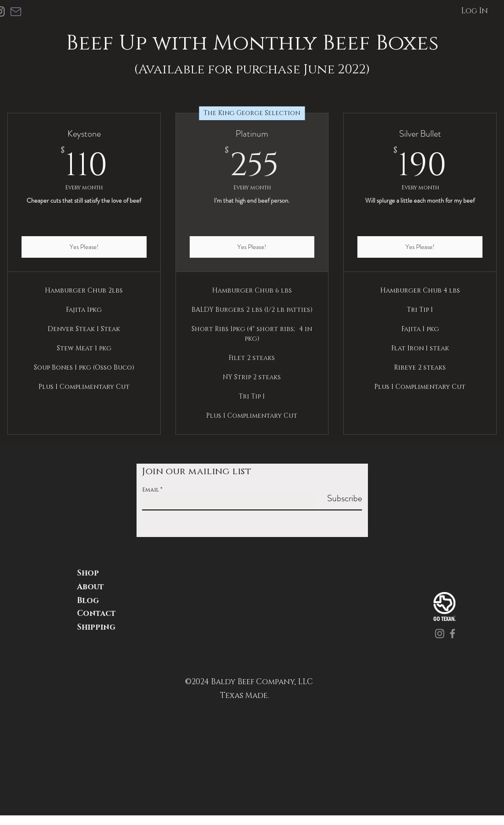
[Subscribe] (339, 498)
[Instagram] (440, 634)
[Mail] (16, 11)
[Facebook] (452, 634)
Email (151, 490)
